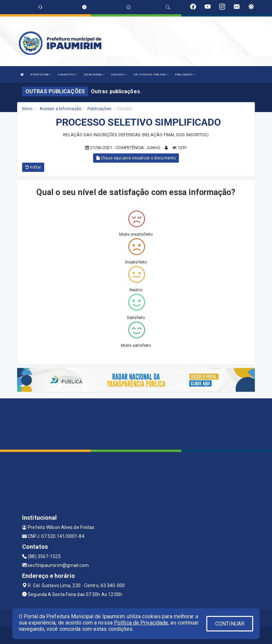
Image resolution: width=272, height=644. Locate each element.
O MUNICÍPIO (67, 75)
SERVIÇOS (119, 75)
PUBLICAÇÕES (185, 75)
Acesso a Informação (61, 109)
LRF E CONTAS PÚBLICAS (151, 75)
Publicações (99, 109)
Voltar (33, 167)
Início (27, 109)
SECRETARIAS (94, 75)
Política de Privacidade (141, 623)
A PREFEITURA (41, 75)
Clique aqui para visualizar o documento (136, 158)
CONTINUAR (230, 624)
